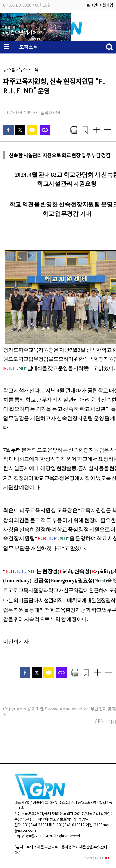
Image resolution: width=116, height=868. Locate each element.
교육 (35, 69)
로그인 (92, 5)
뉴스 (23, 69)
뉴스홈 (9, 69)
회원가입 (106, 5)
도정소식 (28, 47)
